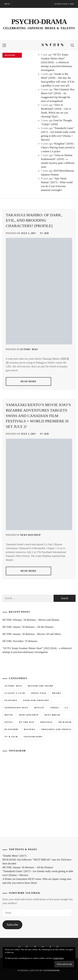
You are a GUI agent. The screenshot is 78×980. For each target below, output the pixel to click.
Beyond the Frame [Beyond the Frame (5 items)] (41, 686)
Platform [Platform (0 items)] (11, 729)
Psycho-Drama (39, 22)
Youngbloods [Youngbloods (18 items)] (33, 737)
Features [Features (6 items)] (11, 700)
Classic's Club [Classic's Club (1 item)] (15, 693)
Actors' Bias (29, 349)
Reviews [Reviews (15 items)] (30, 729)
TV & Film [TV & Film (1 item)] (11, 737)
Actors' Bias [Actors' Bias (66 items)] (13, 686)
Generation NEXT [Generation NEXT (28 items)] (16, 708)
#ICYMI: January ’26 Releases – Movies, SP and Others (32, 634)
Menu (7, 4)
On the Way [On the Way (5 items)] (27, 722)
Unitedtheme (51, 970)
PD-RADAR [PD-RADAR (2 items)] (65, 722)
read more (29, 381)
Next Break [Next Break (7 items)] (52, 715)
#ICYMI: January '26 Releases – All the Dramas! (28, 867)
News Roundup (31, 535)
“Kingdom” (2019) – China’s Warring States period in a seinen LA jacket (58, 147)
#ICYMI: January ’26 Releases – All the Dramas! (28, 627)
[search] (72, 45)
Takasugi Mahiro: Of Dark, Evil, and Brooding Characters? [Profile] (34, 220)
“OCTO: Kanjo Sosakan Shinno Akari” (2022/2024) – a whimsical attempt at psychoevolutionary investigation (57, 62)
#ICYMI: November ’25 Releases (20, 641)
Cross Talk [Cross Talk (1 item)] (39, 693)
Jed (46, 233)
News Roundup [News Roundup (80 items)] (29, 715)
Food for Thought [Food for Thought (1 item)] (36, 700)
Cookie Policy (58, 958)
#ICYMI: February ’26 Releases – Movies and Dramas (31, 620)
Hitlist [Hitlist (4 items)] (39, 708)
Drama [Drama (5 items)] (57, 693)
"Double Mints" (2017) (14, 856)
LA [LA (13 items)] (66, 708)
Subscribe (12, 925)
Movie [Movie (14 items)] (9, 715)
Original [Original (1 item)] (47, 722)
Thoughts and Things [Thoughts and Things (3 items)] (56, 729)
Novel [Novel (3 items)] (9, 722)
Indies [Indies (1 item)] (55, 708)
